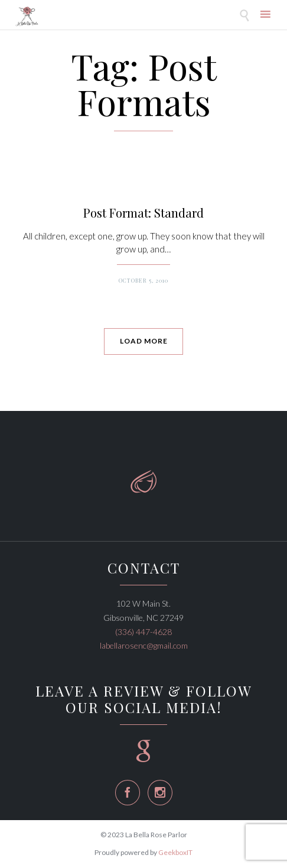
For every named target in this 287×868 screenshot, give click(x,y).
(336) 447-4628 (143, 632)
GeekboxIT (175, 852)
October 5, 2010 (143, 280)
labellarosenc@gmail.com (144, 645)
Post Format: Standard (143, 213)
